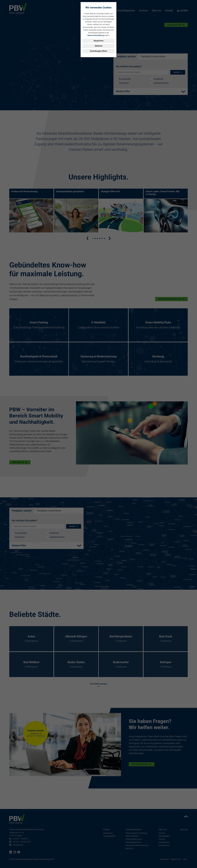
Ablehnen (99, 46)
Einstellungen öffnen (99, 51)
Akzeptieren (99, 41)
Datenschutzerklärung (96, 35)
